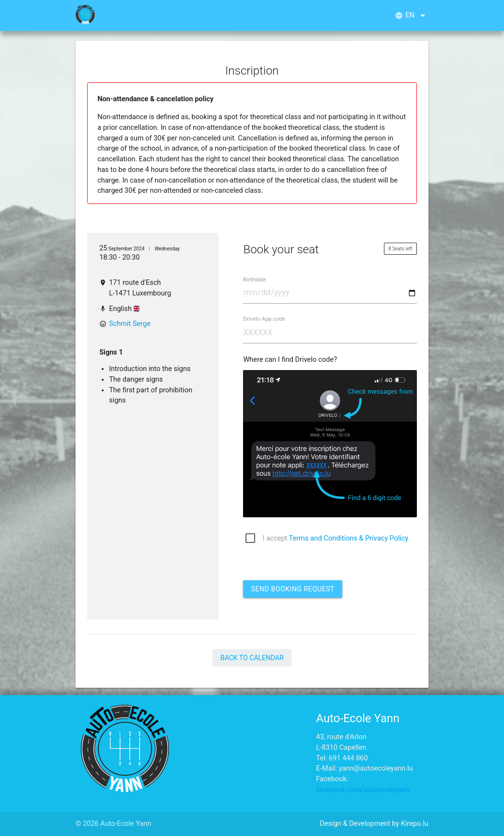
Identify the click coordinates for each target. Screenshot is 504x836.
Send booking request (292, 589)
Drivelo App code (264, 319)
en (412, 15)
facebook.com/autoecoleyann (363, 790)
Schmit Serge (130, 324)
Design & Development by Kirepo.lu (374, 824)
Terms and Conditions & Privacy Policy (349, 538)
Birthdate (254, 279)
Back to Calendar (252, 658)
